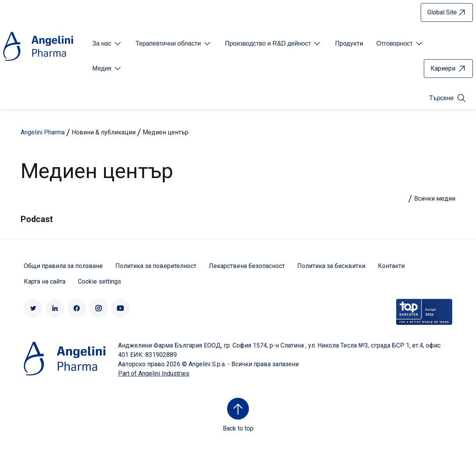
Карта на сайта (45, 281)
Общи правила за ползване (63, 266)
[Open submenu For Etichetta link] (107, 44)
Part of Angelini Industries (154, 373)
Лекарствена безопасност (247, 266)
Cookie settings (100, 281)
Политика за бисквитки (331, 266)
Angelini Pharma (43, 132)
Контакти (391, 266)
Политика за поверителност (156, 266)
